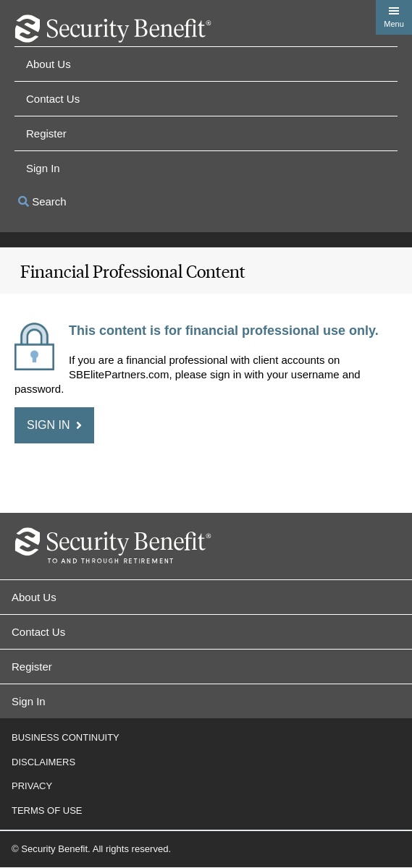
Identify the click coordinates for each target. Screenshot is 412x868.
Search (42, 201)
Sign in (43, 168)
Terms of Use (47, 810)
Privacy (32, 786)
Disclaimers (43, 762)
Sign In (29, 701)
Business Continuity (66, 737)
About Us (49, 64)
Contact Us (53, 99)
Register (46, 133)
